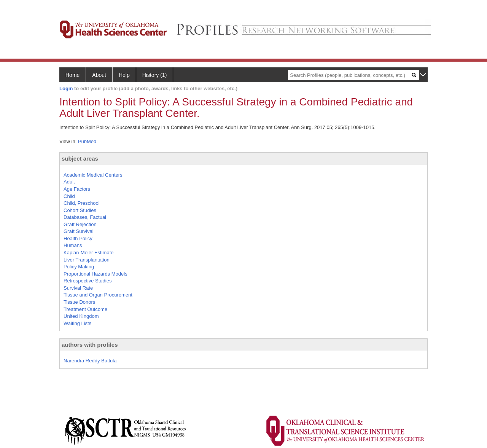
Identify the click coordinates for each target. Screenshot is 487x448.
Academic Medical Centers (93, 175)
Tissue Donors (79, 302)
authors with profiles (90, 345)
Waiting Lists (77, 323)
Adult (69, 182)
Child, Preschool (82, 203)
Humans (73, 245)
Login (66, 88)
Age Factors (77, 189)
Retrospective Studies (88, 281)
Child (69, 196)
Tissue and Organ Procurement (98, 295)
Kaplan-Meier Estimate (89, 253)
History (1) (155, 75)
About (99, 75)
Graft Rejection (80, 224)
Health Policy (78, 238)
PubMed (87, 141)
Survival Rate (78, 288)
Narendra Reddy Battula (90, 361)
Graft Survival (79, 231)
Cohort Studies (80, 210)
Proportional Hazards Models (95, 274)
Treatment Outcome (85, 309)
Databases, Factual (85, 217)
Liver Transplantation (87, 260)
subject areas (80, 159)
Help (124, 75)
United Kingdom (81, 316)
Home (72, 75)
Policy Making (79, 267)
